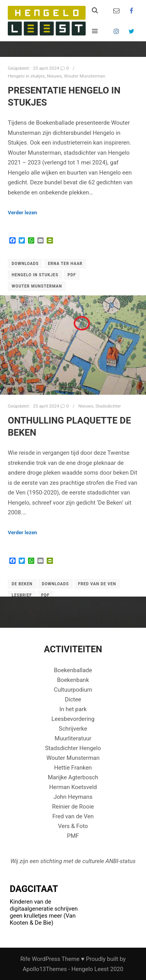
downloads (25, 264)
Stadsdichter (108, 406)
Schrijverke (73, 729)
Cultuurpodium (73, 690)
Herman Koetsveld (73, 787)
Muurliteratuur (73, 738)
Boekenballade (73, 670)
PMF (73, 836)
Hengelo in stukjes (26, 76)
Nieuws (55, 76)
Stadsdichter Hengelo (73, 748)
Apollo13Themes (45, 969)
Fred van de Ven (97, 584)
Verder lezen (22, 213)
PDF (72, 275)
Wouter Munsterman (84, 76)
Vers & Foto (73, 826)
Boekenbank (73, 680)
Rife (25, 959)
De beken (22, 584)
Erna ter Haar (65, 264)
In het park (73, 709)
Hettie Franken (73, 768)
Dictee (73, 699)
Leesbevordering (73, 719)
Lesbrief (22, 595)
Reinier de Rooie (73, 807)
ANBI (112, 861)
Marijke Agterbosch (73, 777)
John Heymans (73, 797)
